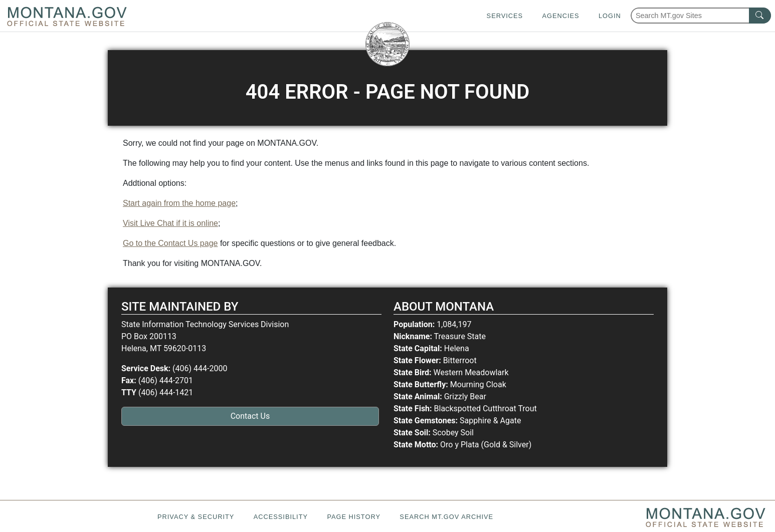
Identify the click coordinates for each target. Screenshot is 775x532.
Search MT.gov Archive (446, 517)
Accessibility (281, 517)
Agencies (560, 16)
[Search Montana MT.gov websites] (701, 16)
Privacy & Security (196, 517)
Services (505, 16)
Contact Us (250, 416)
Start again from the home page (179, 203)
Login (610, 16)
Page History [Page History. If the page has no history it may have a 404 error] (354, 517)
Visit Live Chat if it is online (170, 223)
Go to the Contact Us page (170, 243)
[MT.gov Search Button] (760, 16)
